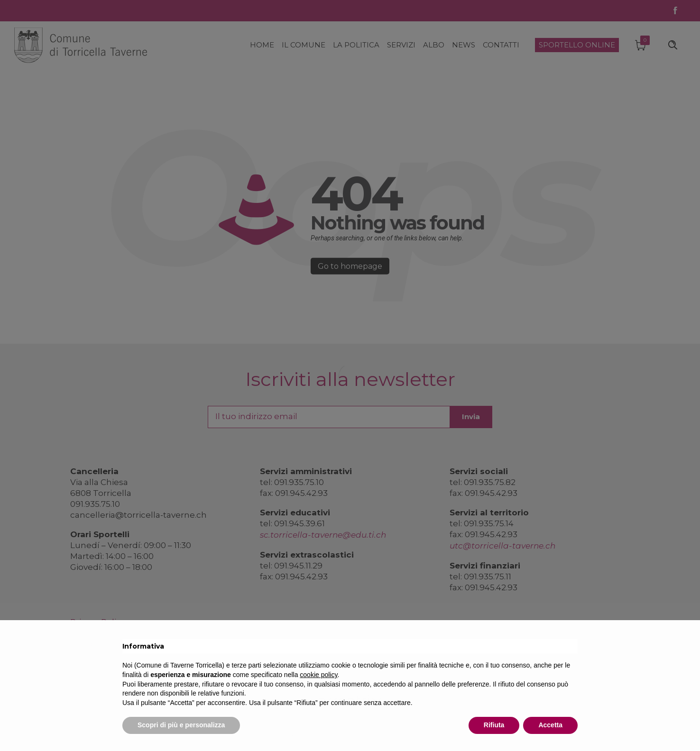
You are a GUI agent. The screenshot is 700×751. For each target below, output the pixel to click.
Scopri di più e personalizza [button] (181, 725)
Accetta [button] (550, 725)
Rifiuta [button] (494, 725)
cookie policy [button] (318, 675)
